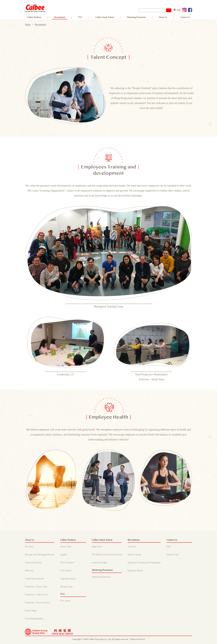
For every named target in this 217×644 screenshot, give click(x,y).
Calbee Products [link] (34, 17)
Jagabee (64, 554)
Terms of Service (138, 639)
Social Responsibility (34, 619)
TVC (80, 17)
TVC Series (65, 601)
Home (28, 24)
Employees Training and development (144, 562)
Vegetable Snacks (68, 579)
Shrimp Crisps (67, 587)
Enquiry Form (173, 554)
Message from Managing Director (40, 554)
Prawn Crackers (67, 562)
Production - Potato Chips (36, 587)
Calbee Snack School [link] (105, 17)
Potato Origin (31, 611)
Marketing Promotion (136, 17)
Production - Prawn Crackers (37, 603)
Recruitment (40, 24)
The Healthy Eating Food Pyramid (107, 554)
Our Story (29, 547)
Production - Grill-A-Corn (36, 595)
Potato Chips (66, 547)
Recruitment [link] (60, 17)
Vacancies (132, 547)
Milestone (29, 570)
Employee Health (135, 570)
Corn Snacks (66, 570)
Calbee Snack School (102, 540)
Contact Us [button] (185, 17)
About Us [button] (163, 17)
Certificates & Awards (34, 579)
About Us (30, 540)
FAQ (169, 547)
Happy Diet (97, 547)
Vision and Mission (33, 562)
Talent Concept (134, 554)
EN (179, 10)
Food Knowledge (99, 562)
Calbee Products (68, 540)
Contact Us (172, 540)
